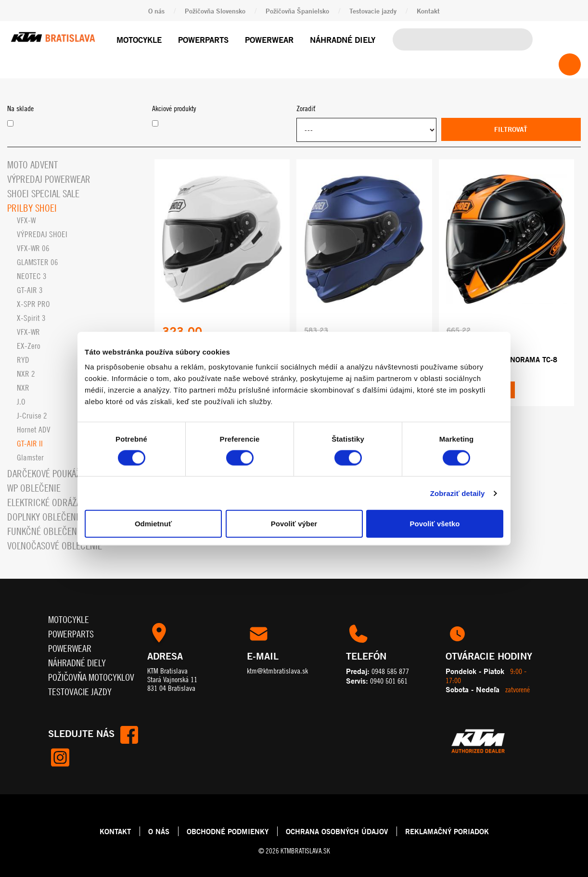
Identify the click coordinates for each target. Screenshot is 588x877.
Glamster (30, 458)
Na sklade (20, 108)
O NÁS (159, 831)
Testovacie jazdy (373, 11)
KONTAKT (115, 831)
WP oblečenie (34, 488)
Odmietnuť (153, 524)
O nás (156, 11)
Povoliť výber (294, 524)
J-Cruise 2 (32, 416)
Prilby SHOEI (32, 208)
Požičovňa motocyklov (91, 677)
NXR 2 (26, 374)
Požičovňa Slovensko (215, 11)
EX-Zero (29, 346)
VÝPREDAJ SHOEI (42, 234)
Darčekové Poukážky (48, 474)
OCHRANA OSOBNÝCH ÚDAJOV (337, 831)
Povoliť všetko (435, 524)
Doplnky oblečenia (45, 517)
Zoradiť (306, 108)
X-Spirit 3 (31, 318)
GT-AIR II (30, 444)
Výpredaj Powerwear (49, 179)
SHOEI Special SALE (43, 194)
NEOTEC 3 (32, 276)
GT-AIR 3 (30, 290)
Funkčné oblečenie (45, 531)
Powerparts (203, 40)
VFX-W (26, 220)
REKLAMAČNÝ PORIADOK (447, 831)
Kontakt (428, 11)
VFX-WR (28, 332)
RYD (23, 360)
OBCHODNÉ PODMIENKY (228, 831)
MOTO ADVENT (32, 165)
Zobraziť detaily (458, 493)
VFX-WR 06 (33, 248)
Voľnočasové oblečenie (55, 546)
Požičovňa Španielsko (297, 11)
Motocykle (139, 40)
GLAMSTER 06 (38, 262)
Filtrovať (511, 129)
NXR (23, 388)
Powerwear (269, 40)
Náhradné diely (343, 40)
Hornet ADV (34, 430)
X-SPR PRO (33, 304)
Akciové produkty (174, 108)
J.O (21, 402)
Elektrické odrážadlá (51, 502)
